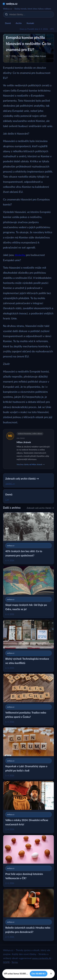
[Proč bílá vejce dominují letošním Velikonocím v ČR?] (28, 861)
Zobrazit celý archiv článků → (40, 508)
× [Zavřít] (51, 974)
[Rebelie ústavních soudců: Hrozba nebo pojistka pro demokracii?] (28, 915)
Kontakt (30, 23)
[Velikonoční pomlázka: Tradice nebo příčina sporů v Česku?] (28, 700)
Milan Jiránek (24, 442)
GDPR (6, 962)
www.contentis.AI (42, 958)
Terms (15, 962)
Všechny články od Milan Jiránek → (31, 464)
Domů (8, 23)
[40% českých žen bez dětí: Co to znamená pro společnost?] (28, 538)
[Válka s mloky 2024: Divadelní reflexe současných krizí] (28, 807)
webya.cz (12, 4)
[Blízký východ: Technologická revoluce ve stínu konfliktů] (28, 646)
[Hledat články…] (30, 14)
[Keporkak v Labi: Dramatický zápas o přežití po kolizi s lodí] (28, 753)
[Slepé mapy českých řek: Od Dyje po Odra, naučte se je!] (28, 592)
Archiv (19, 23)
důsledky (20, 255)
